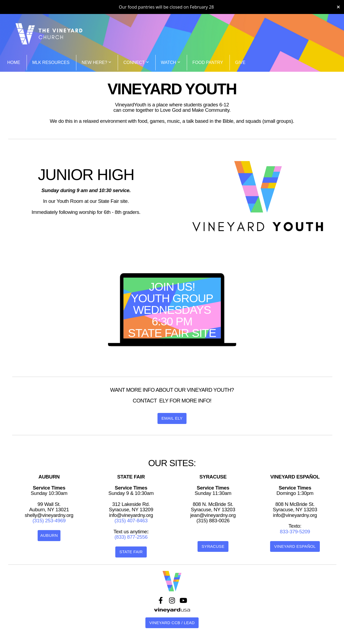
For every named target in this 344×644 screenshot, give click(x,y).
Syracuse (213, 546)
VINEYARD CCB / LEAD (172, 623)
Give (240, 62)
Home (14, 62)
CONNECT (136, 62)
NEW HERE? (97, 62)
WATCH (171, 62)
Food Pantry (208, 62)
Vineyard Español (295, 546)
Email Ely (172, 418)
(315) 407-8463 (131, 521)
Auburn (49, 535)
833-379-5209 (295, 532)
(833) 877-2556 (131, 537)
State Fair (131, 552)
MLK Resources (51, 62)
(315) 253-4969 (49, 521)
